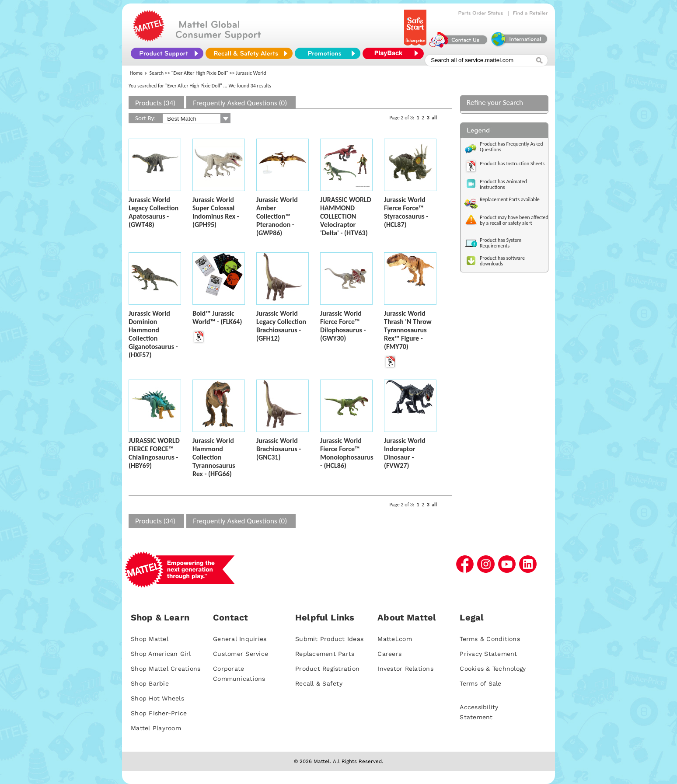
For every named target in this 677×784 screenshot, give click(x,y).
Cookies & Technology (493, 669)
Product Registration (327, 669)
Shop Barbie (150, 683)
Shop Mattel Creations (166, 669)
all (434, 118)
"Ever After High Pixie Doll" (200, 73)
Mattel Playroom (156, 728)
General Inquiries (240, 639)
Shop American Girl (161, 654)
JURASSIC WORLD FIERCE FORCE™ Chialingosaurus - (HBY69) (154, 453)
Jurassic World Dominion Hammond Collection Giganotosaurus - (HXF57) (153, 334)
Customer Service (241, 654)
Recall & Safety (319, 683)
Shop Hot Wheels (157, 698)
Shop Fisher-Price (159, 713)
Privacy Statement (488, 654)
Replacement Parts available (510, 199)
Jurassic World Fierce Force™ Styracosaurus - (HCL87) (406, 212)
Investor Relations (405, 669)
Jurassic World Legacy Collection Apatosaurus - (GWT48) (154, 212)
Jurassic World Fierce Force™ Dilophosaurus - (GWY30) (343, 326)
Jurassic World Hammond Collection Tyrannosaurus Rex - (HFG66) (214, 457)
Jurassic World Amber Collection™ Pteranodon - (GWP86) (277, 216)
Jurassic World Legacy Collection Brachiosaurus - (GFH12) (281, 326)
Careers (389, 654)
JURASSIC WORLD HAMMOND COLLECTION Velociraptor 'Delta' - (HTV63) (346, 216)
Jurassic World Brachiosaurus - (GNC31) (279, 449)
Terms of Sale (480, 683)
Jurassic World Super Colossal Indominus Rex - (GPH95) (216, 212)
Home (136, 73)
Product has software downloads (502, 261)
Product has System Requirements (501, 243)
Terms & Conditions (490, 639)
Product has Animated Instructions (503, 184)
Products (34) (155, 103)
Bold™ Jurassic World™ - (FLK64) (217, 317)
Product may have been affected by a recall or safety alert (514, 220)
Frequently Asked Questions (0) (240, 103)
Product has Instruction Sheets (512, 164)
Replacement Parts (325, 654)
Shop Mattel (150, 639)
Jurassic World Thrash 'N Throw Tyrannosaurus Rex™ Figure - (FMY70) (408, 330)
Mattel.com (395, 639)
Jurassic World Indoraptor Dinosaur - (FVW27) (405, 453)
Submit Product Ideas (329, 639)
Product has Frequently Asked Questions (511, 147)
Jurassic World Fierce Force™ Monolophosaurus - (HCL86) (347, 453)
